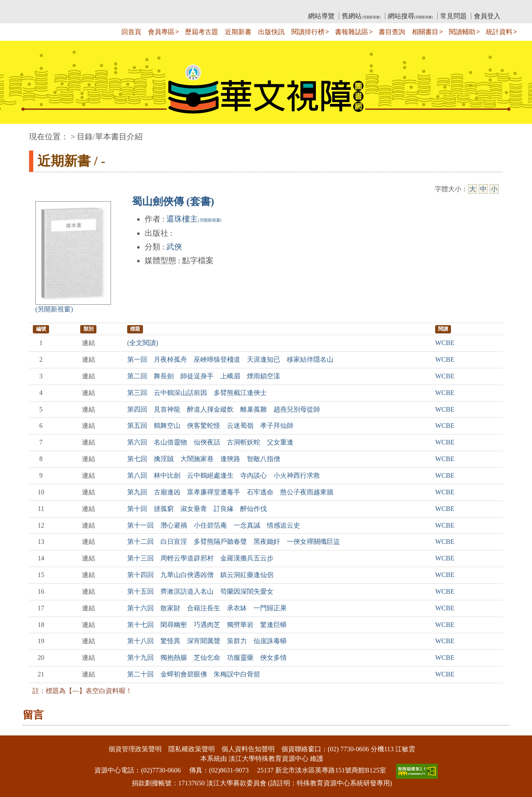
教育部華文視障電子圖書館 (103, 6)
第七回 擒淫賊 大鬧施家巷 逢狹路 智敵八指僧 (204, 459)
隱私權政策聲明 (192, 749)
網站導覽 (321, 16)
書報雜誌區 (352, 32)
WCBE (445, 343)
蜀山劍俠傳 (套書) (173, 201)
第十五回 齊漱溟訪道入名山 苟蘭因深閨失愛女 (200, 591)
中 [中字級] (483, 189)
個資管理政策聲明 (135, 749)
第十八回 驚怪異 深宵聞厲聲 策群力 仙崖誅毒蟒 (207, 641)
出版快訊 (271, 32)
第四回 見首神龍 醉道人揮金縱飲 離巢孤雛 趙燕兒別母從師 (224, 409)
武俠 (174, 247)
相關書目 (425, 32)
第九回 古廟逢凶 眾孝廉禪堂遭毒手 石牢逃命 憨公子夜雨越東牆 (230, 492)
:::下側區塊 (16, 730)
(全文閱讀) (143, 343)
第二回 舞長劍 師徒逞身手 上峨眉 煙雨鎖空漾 (204, 376)
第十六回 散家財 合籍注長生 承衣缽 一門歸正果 (207, 608)
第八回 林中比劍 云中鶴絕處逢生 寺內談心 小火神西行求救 (224, 475)
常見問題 (453, 16)
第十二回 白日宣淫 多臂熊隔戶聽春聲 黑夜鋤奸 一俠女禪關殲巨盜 (234, 542)
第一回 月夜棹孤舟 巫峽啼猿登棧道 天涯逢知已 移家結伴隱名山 (230, 359)
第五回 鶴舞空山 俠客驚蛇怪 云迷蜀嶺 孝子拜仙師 (210, 426)
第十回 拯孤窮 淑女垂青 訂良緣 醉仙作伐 (197, 509)
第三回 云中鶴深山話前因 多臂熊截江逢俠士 (197, 393)
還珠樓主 (194, 219)
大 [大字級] (473, 189)
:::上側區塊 (45, 6)
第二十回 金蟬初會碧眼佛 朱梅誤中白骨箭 (194, 674)
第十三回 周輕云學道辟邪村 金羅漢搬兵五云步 (200, 558)
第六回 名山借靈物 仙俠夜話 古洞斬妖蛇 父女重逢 (210, 442)
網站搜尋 (410, 16)
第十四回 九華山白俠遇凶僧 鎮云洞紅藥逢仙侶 (200, 575)
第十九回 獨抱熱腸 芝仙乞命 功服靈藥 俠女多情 (207, 658)
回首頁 (131, 32)
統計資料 (499, 32)
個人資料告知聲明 (248, 749)
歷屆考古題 (202, 32)
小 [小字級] (494, 189)
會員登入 (487, 16)
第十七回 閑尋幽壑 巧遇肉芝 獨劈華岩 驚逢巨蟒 (207, 625)
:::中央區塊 (16, 132)
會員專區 (161, 32)
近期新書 (238, 32)
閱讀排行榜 (308, 32)
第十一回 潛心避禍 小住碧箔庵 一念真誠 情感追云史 (214, 525)
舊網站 (361, 16)
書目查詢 (392, 32)
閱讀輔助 (462, 32)
